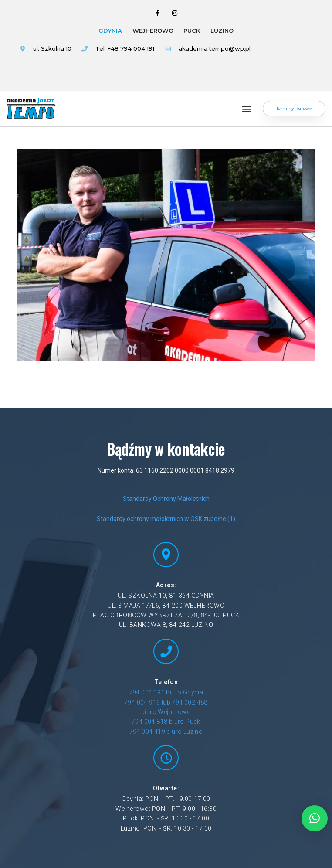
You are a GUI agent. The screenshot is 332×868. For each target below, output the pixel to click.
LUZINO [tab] (222, 31)
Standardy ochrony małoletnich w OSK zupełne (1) (166, 519)
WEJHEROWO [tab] (153, 31)
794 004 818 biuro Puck (166, 722)
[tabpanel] (134, 56)
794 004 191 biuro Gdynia (166, 692)
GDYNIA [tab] (110, 31)
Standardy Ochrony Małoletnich (166, 499)
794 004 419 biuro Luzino (166, 732)
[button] (247, 109)
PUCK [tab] (192, 31)
